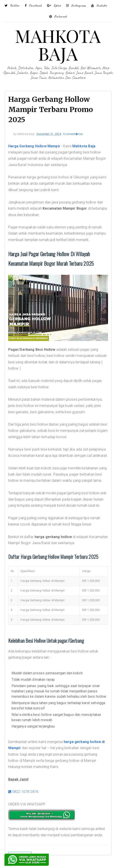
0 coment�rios (73, 134)
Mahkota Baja (84, 146)
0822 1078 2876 (23, 792)
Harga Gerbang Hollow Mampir (34, 146)
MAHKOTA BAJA (58, 44)
